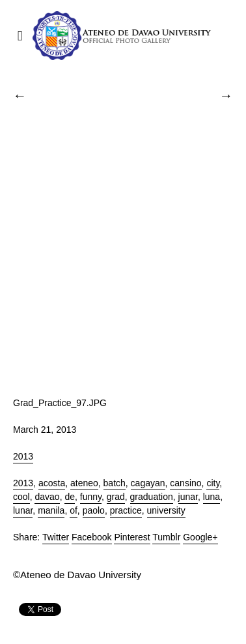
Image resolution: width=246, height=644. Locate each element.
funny (91, 497)
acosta (52, 483)
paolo (94, 510)
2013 (23, 456)
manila (51, 510)
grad (116, 497)
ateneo (84, 483)
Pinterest (132, 537)
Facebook (91, 537)
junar (188, 497)
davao (47, 497)
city (213, 483)
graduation (152, 497)
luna (212, 497)
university (166, 510)
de (70, 497)
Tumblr (166, 537)
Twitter (56, 537)
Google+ (200, 537)
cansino (185, 483)
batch (115, 483)
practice (126, 510)
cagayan (148, 483)
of (74, 510)
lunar (23, 510)
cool (21, 497)
